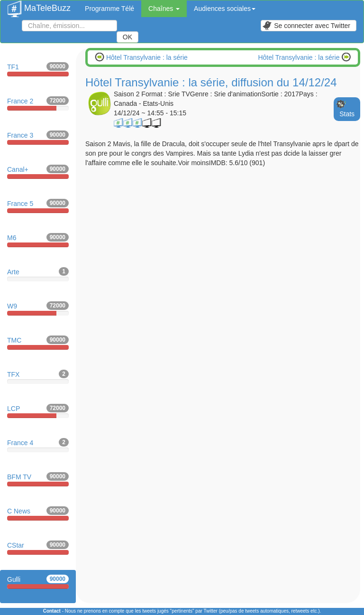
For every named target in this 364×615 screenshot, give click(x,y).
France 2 (38, 103)
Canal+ (38, 172)
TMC (38, 343)
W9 (38, 308)
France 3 (38, 138)
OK (127, 37)
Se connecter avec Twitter (306, 26)
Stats (347, 114)
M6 (38, 240)
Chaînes (164, 9)
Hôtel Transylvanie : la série (146, 57)
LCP (38, 411)
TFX (38, 377)
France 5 (38, 206)
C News (38, 513)
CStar (38, 548)
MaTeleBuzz (39, 5)
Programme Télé (109, 9)
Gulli (38, 582)
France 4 (38, 445)
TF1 (38, 69)
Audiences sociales (225, 9)
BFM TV (38, 479)
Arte (38, 274)
